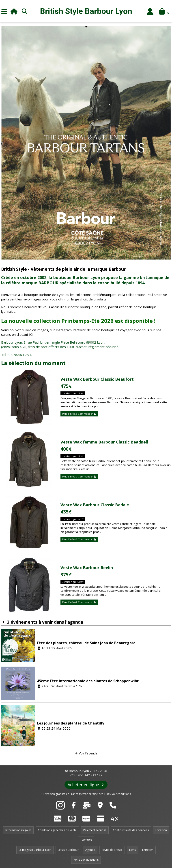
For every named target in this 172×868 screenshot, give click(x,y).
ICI (31, 334)
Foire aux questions (86, 860)
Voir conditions (121, 794)
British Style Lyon (86, 11)
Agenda (90, 850)
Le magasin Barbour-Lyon (35, 850)
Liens (132, 850)
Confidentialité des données (131, 830)
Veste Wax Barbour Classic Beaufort (97, 379)
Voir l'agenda (88, 753)
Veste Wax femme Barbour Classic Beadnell (104, 442)
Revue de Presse (112, 850)
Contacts (86, 840)
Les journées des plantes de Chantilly (71, 723)
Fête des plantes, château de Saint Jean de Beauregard (86, 643)
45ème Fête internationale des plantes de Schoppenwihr (88, 681)
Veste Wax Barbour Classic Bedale (95, 505)
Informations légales (18, 830)
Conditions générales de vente (57, 830)
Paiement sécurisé (95, 830)
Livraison (161, 830)
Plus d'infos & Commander (79, 414)
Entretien (148, 850)
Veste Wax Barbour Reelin (87, 568)
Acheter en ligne (86, 785)
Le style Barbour (68, 850)
